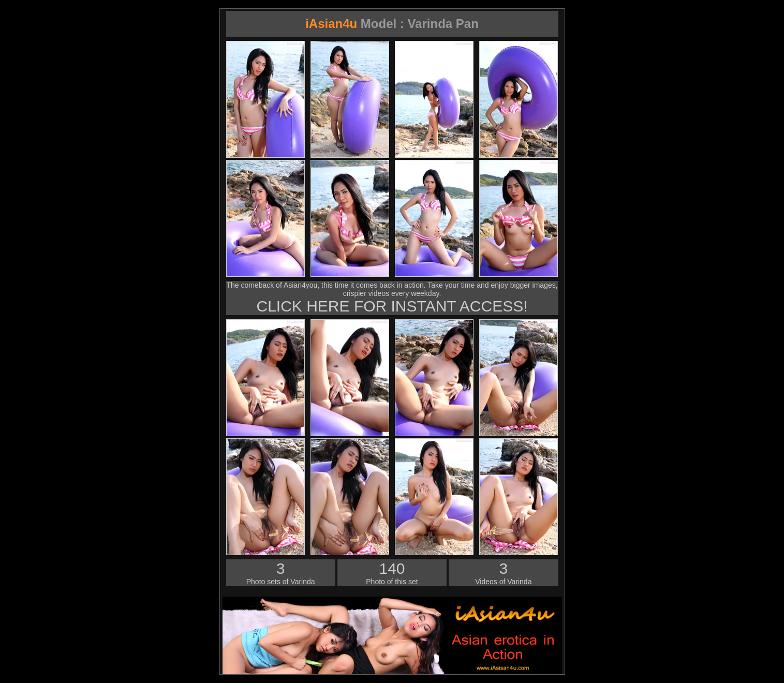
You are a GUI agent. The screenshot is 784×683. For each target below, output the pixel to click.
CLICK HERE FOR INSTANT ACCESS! (392, 306)
